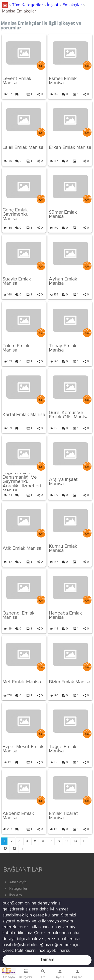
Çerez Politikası (17, 951)
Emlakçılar (72, 5)
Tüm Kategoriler (28, 5)
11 (84, 841)
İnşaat (53, 5)
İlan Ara (13, 895)
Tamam (47, 960)
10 (75, 841)
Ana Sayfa (15, 882)
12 (5, 849)
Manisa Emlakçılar (19, 11)
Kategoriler (15, 889)
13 (14, 849)
